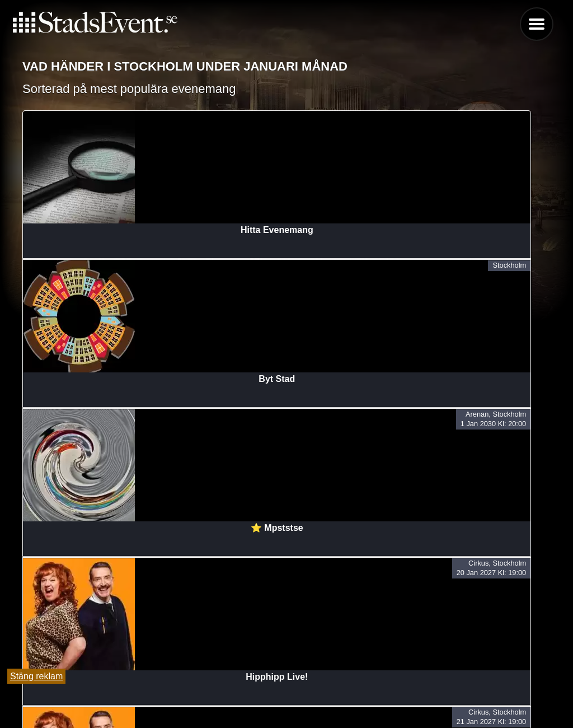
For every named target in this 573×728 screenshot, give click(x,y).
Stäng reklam (36, 676)
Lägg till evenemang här (286, 701)
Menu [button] (537, 24)
